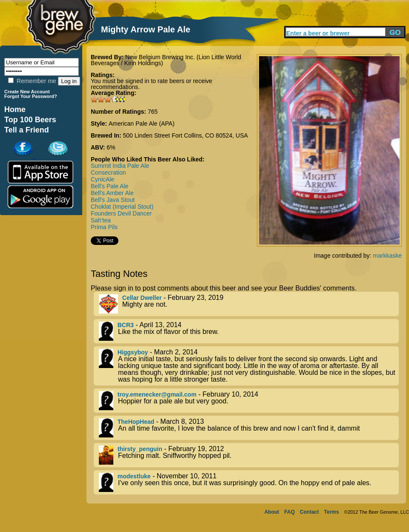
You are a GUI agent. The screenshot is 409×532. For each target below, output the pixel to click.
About (272, 512)
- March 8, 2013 (249, 428)
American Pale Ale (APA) (142, 124)
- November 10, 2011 (249, 482)
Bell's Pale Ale (109, 186)
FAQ (289, 512)
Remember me (32, 81)
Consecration (108, 173)
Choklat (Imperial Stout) (122, 207)
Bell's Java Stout (113, 200)
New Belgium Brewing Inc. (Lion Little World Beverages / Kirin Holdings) (166, 60)
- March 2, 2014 (249, 366)
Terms (332, 512)
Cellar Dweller (142, 298)
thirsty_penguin (140, 449)
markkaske (387, 256)
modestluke (134, 476)
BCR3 (126, 325)
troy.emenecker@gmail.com (157, 394)
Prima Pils (104, 227)
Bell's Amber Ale (112, 193)
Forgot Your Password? (31, 96)
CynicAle (102, 179)
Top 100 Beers (30, 120)
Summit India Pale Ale (120, 166)
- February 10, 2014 (249, 401)
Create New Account (27, 92)
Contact (310, 512)
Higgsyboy (133, 352)
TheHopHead (136, 422)
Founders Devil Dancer (121, 213)
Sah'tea (101, 220)
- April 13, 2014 (249, 331)
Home (15, 109)
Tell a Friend (27, 130)
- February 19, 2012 (249, 455)
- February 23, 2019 (249, 304)
